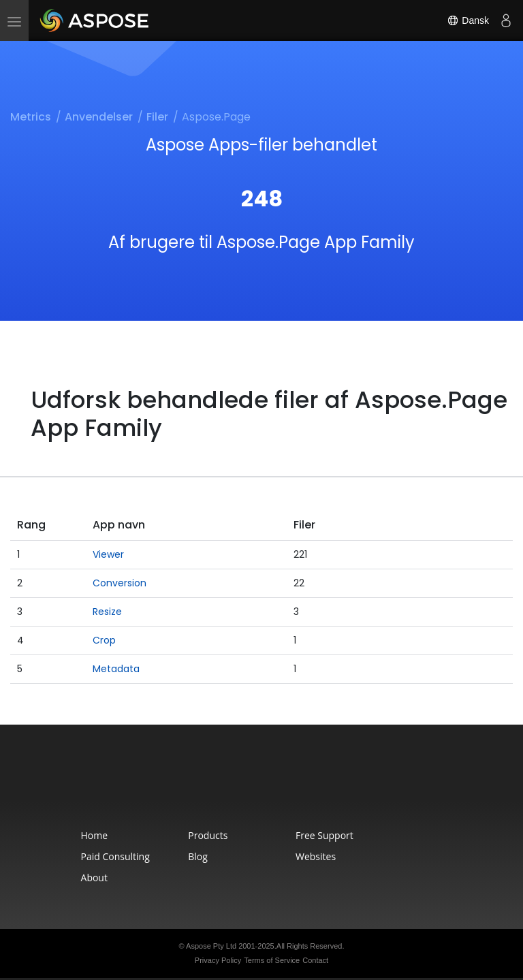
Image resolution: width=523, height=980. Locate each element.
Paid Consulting (115, 856)
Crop (104, 640)
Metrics (31, 117)
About (94, 878)
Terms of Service (272, 960)
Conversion (120, 583)
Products (208, 835)
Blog (198, 856)
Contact (315, 960)
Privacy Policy (218, 960)
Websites (316, 856)
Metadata (116, 669)
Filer (157, 117)
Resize (107, 612)
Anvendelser (99, 117)
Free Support (324, 835)
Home (95, 835)
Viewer (108, 554)
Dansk (468, 20)
